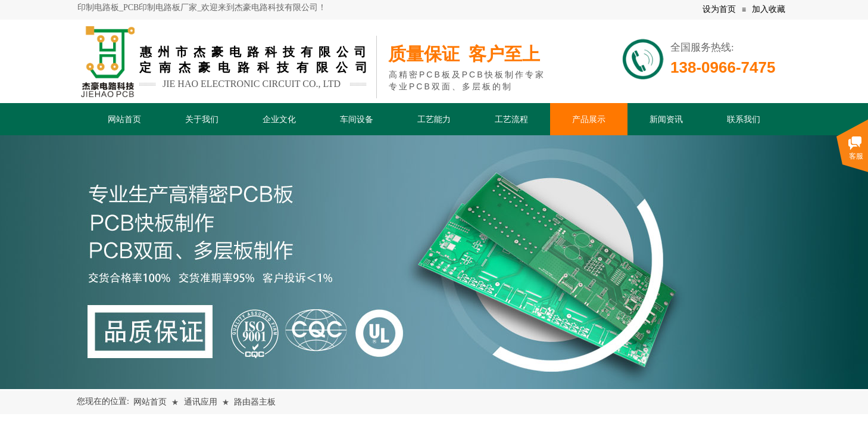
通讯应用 (201, 402)
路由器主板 (255, 402)
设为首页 (719, 9)
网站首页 (150, 402)
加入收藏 (769, 9)
